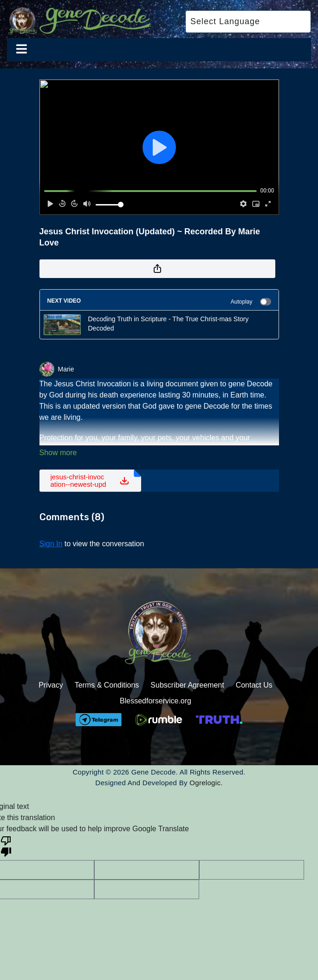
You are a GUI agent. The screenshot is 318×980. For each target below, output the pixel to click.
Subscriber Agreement (187, 685)
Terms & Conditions (107, 685)
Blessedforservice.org (156, 701)
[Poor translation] (6, 846)
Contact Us (254, 685)
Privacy (51, 685)
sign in (51, 544)
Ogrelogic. (206, 783)
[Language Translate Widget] (248, 22)
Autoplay (251, 302)
